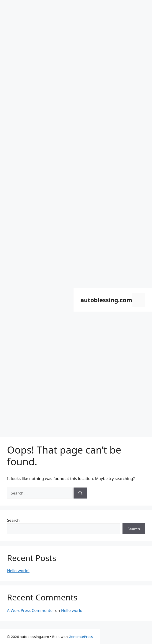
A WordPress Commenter (31, 610)
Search (13, 520)
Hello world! (18, 571)
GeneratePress (81, 637)
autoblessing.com (106, 300)
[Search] (80, 493)
